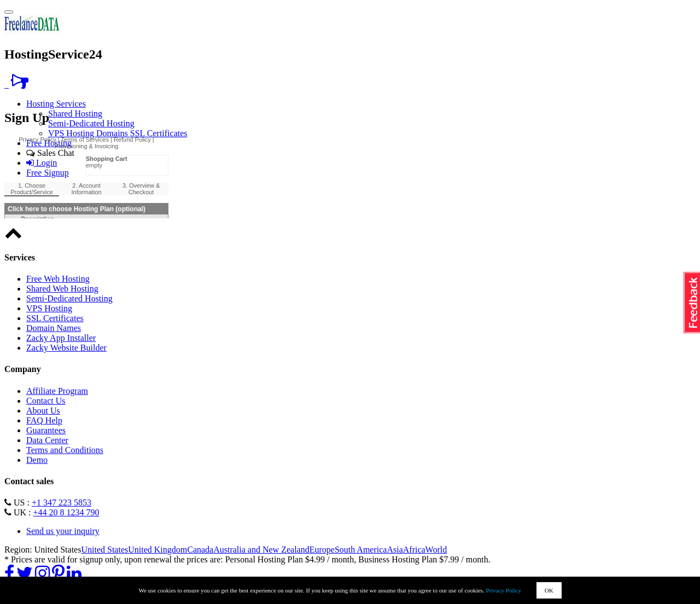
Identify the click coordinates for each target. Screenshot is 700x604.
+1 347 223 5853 (62, 503)
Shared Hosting (75, 114)
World (436, 550)
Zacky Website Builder (66, 348)
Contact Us (46, 401)
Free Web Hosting (58, 279)
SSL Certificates (159, 133)
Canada (200, 550)
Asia (395, 550)
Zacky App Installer (61, 338)
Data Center (47, 440)
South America (361, 550)
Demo (37, 460)
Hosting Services (56, 104)
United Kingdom (157, 550)
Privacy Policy (504, 590)
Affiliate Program (57, 391)
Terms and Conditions (65, 450)
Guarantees (46, 430)
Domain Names (54, 328)
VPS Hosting (72, 133)
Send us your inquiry (63, 531)
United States (104, 550)
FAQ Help (44, 420)
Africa (414, 550)
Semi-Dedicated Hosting (91, 123)
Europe (322, 550)
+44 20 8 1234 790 (66, 512)
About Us (43, 411)
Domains (113, 133)
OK (549, 590)
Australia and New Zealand (261, 550)
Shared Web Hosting (62, 289)
